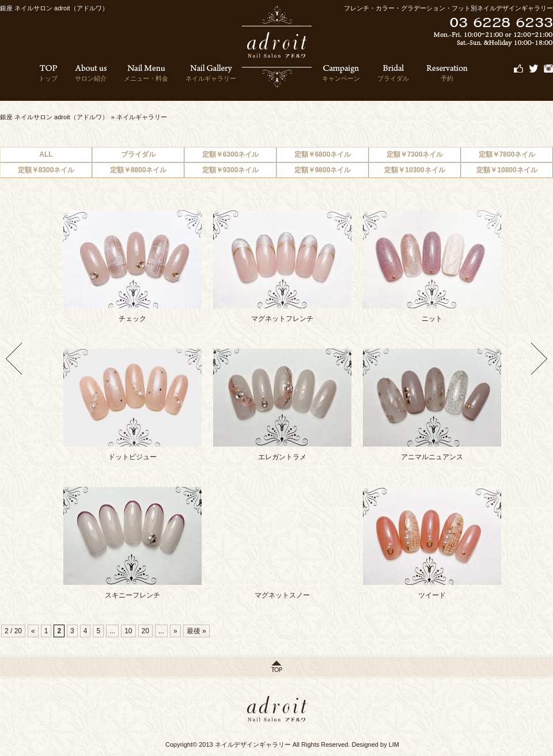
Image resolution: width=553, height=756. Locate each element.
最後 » (196, 631)
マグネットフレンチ (282, 319)
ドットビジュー (132, 457)
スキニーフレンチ (132, 595)
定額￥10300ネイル (414, 170)
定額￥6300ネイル (231, 154)
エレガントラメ (282, 457)
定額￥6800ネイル (323, 154)
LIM (394, 744)
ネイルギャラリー (211, 73)
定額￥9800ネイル (323, 170)
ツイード (432, 595)
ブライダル (393, 73)
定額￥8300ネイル (46, 170)
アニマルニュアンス (432, 457)
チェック (132, 319)
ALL (46, 154)
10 (128, 631)
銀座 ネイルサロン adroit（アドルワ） (54, 117)
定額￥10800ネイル (507, 170)
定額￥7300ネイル (415, 154)
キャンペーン (341, 73)
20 (145, 631)
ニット (432, 319)
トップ (48, 73)
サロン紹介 (91, 73)
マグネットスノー (282, 595)
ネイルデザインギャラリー (253, 744)
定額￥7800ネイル (507, 154)
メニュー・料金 (146, 73)
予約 (447, 73)
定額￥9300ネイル (231, 170)
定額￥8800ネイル (139, 170)
